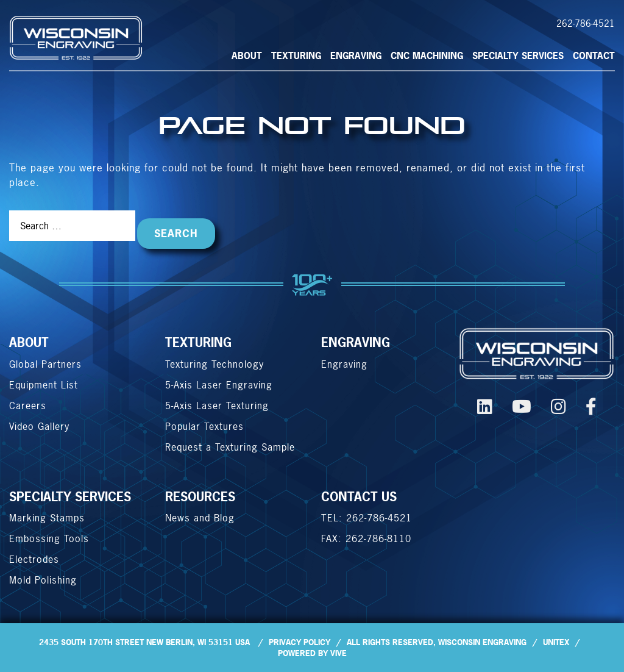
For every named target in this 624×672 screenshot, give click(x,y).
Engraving (356, 56)
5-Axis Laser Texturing (217, 406)
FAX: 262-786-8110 (366, 538)
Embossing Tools (49, 538)
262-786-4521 (586, 23)
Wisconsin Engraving (482, 642)
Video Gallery (39, 426)
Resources (200, 497)
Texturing (296, 56)
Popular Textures (204, 426)
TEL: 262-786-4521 (367, 518)
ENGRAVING (356, 342)
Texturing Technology (214, 364)
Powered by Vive (312, 653)
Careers (28, 406)
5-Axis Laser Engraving (219, 385)
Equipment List (44, 385)
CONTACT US (359, 497)
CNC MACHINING (427, 56)
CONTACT (594, 56)
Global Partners (45, 364)
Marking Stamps (47, 518)
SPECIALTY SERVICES (518, 56)
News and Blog (200, 518)
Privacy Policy (300, 642)
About (247, 56)
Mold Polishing (43, 580)
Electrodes (34, 559)
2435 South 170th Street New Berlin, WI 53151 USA (144, 642)
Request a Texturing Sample (230, 447)
